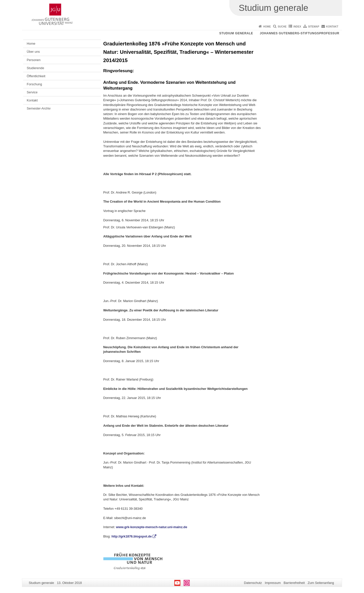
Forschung (34, 84)
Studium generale (236, 33)
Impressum (273, 583)
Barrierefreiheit (294, 583)
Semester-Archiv (39, 108)
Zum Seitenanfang (321, 583)
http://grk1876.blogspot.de (132, 536)
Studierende (35, 68)
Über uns (33, 52)
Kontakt (332, 27)
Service (32, 92)
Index (297, 27)
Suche (282, 27)
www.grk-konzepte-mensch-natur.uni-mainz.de (152, 527)
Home (267, 27)
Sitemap (314, 27)
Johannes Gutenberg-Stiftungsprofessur (299, 33)
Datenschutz (253, 583)
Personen (34, 60)
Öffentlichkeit (36, 76)
